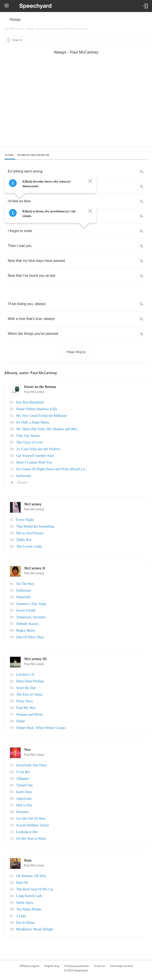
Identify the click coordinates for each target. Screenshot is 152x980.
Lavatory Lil (25, 674)
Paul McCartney (34, 392)
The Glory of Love (30, 442)
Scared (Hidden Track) (32, 825)
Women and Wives (30, 714)
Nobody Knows (27, 624)
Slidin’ (21, 721)
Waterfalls (23, 597)
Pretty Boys (25, 701)
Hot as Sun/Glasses (30, 533)
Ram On (22, 883)
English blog (52, 966)
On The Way (25, 584)
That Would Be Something (35, 526)
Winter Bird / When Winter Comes (41, 728)
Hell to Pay (24, 805)
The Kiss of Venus (29, 694)
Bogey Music (26, 630)
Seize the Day (26, 688)
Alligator (23, 778)
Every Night (25, 520)
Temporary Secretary (31, 617)
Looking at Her (27, 832)
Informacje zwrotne (121, 966)
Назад (15, 19)
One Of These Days (30, 637)
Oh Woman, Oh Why (31, 876)
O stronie (100, 966)
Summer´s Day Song (31, 604)
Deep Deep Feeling (30, 681)
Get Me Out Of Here (31, 818)
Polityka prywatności (77, 966)
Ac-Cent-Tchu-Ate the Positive (38, 449)
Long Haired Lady (29, 896)
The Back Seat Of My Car (35, 889)
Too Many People (29, 909)
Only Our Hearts (28, 436)
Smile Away (25, 903)
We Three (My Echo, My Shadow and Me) (47, 429)
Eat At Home (26, 923)
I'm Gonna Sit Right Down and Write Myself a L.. (52, 469)
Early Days (24, 792)
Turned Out (24, 785)
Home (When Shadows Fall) (37, 409)
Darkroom (24, 590)
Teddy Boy (24, 540)
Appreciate (24, 798)
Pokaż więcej (76, 352)
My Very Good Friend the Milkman (41, 416)
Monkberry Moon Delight (35, 929)
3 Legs (21, 916)
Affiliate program (29, 966)
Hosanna (22, 812)
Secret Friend (26, 610)
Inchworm (24, 476)
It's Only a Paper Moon (33, 422)
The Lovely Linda (29, 546)
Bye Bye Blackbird (30, 402)
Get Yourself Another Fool (35, 456)
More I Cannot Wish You (34, 462)
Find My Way (26, 708)
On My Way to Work (31, 838)
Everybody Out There (32, 765)
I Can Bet (23, 772)
